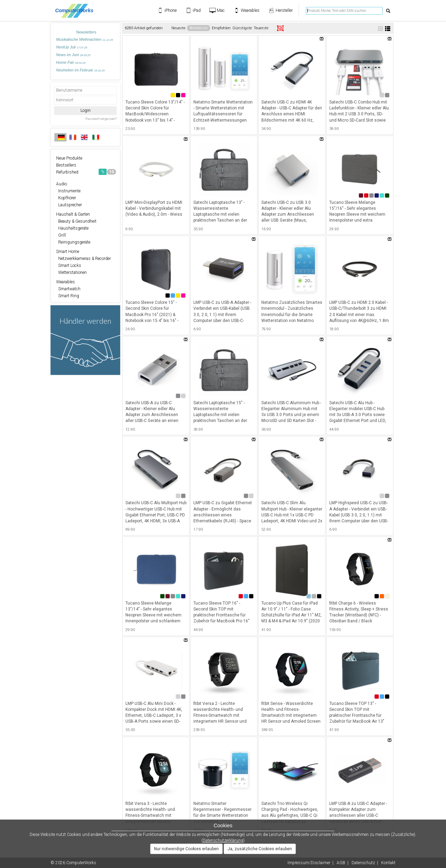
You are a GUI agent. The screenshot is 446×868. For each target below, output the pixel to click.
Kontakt (388, 863)
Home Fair (71, 62)
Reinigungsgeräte (73, 242)
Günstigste (242, 28)
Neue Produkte (69, 158)
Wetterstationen (71, 272)
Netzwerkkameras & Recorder (83, 259)
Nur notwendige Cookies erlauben (186, 849)
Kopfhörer (66, 198)
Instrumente (68, 191)
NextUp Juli (72, 47)
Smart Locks (69, 266)
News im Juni (73, 55)
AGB (341, 863)
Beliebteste (199, 28)
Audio (61, 184)
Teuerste (261, 28)
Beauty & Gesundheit (76, 221)
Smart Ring (68, 296)
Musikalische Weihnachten (84, 39)
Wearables (66, 282)
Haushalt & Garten (73, 214)
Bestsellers (66, 165)
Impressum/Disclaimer (309, 863)
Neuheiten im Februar (80, 70)
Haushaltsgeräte (72, 228)
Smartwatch (68, 289)
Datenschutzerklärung (223, 840)
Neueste (178, 28)
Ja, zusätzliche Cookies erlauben (260, 849)
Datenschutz (363, 863)
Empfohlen (221, 28)
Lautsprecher (69, 205)
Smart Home (68, 252)
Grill (61, 235)
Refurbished (86, 172)
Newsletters (86, 32)
